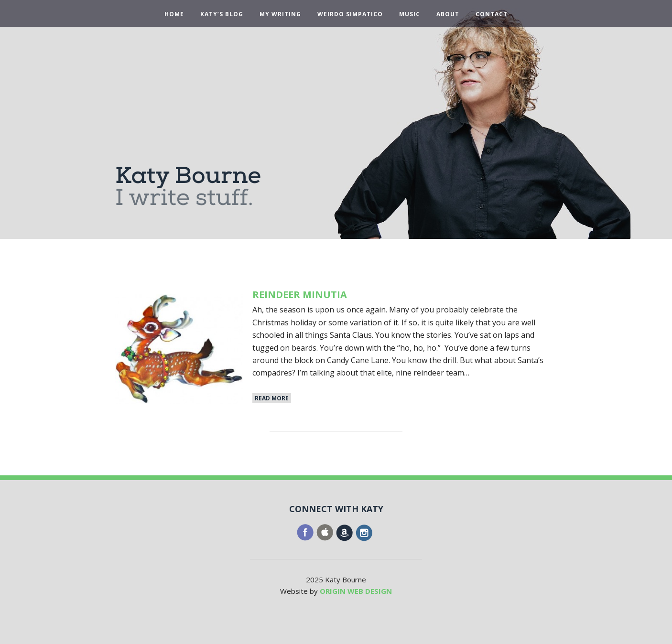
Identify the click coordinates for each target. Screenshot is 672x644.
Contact (492, 14)
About (448, 14)
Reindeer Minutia (300, 295)
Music (410, 14)
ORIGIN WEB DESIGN (356, 591)
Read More (272, 398)
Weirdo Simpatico (350, 14)
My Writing (280, 14)
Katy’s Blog (222, 14)
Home (174, 14)
